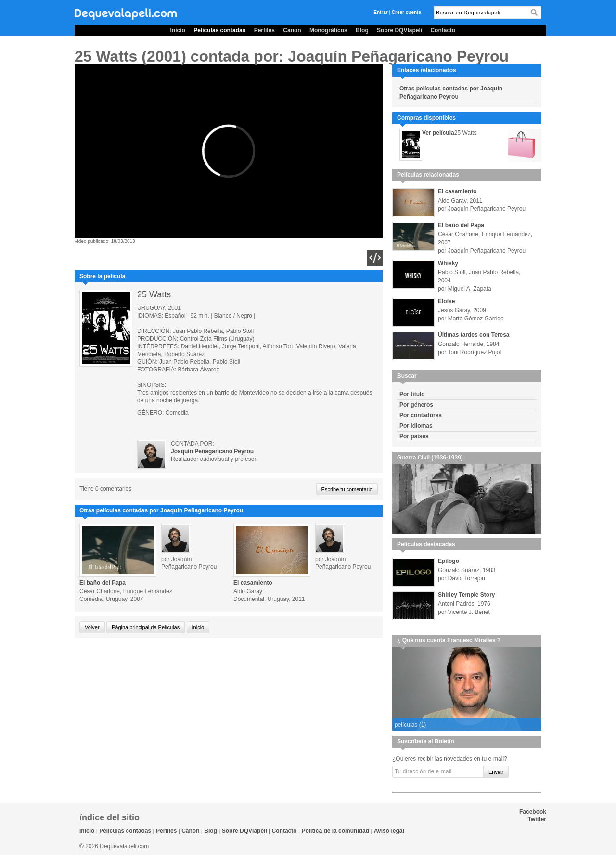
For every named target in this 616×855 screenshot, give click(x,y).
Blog (362, 30)
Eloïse (446, 301)
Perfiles (264, 30)
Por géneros (416, 405)
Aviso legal (389, 831)
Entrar (380, 12)
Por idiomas (416, 426)
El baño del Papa (103, 583)
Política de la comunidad (335, 831)
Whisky (448, 263)
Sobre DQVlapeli (399, 30)
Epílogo (449, 561)
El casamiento (253, 583)
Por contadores (421, 415)
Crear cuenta (406, 12)
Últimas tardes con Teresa (474, 335)
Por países (414, 436)
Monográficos (328, 30)
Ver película (438, 133)
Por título (412, 394)
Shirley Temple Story (466, 595)
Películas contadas (219, 30)
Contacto (443, 30)
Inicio (178, 30)
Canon (292, 30)
